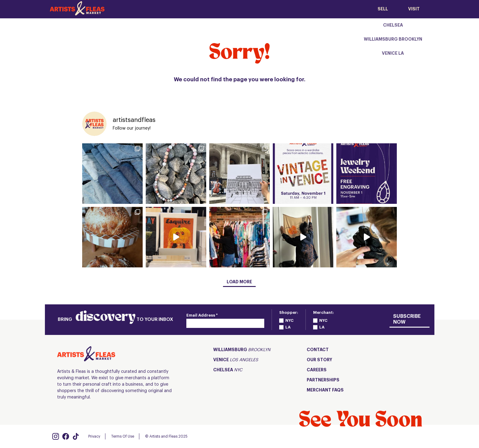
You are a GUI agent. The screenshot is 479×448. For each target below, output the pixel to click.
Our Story (319, 360)
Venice (236, 360)
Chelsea (228, 370)
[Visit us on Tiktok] (76, 436)
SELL (383, 9)
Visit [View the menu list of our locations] (414, 9)
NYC (289, 320)
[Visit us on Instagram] (56, 436)
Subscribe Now (407, 319)
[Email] (225, 323)
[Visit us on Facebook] (66, 436)
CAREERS (317, 370)
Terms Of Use (123, 436)
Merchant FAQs (325, 390)
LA (288, 327)
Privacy (94, 436)
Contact (318, 350)
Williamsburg (242, 350)
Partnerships (323, 380)
